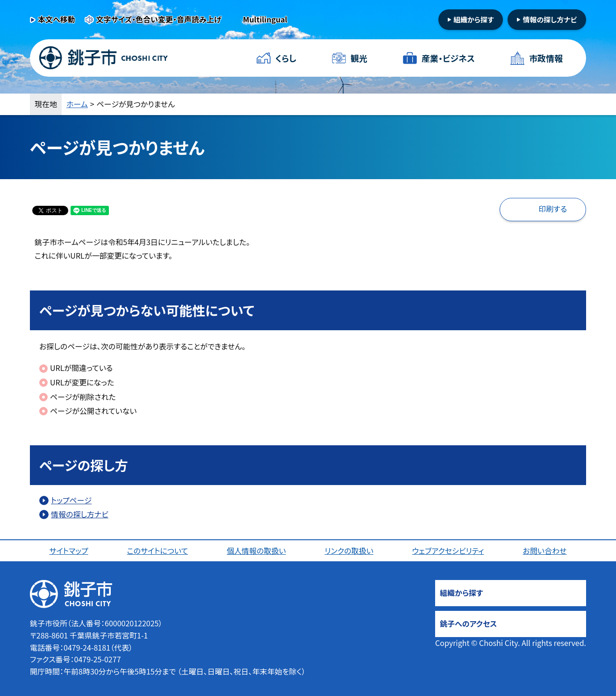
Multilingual (265, 19)
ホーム (77, 104)
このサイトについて (158, 551)
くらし (286, 58)
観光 (359, 58)
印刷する (553, 209)
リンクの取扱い (349, 551)
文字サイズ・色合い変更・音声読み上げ (159, 19)
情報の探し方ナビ (550, 19)
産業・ (448, 58)
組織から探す (474, 19)
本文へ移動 (57, 19)
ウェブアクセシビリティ (448, 551)
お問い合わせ (545, 551)
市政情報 (546, 58)
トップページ (71, 500)
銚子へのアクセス (468, 623)
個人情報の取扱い (256, 551)
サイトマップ (68, 551)
